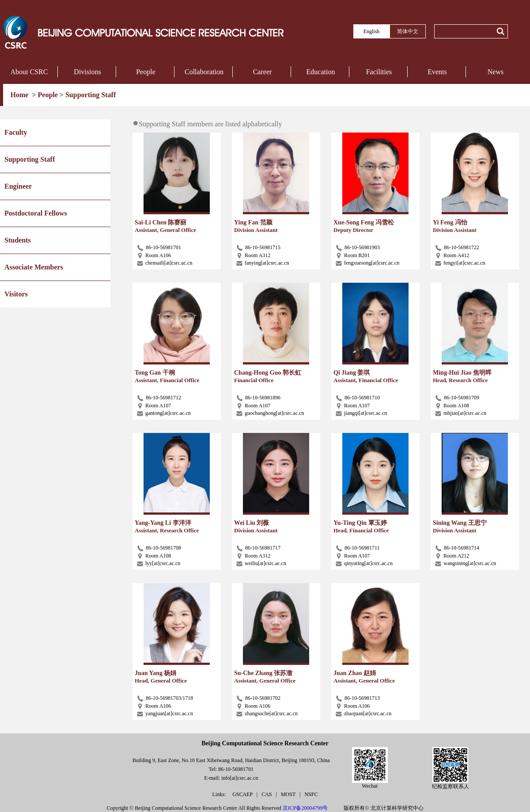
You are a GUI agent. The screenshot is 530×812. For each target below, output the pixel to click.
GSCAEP (243, 794)
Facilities (379, 72)
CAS (267, 794)
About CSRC (29, 72)
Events (437, 72)
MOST (289, 794)
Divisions (87, 72)
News (496, 72)
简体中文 (408, 31)
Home (21, 95)
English (372, 31)
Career (263, 72)
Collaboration (204, 72)
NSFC (311, 794)
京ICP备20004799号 (305, 808)
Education (321, 72)
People (146, 72)
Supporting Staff (91, 95)
